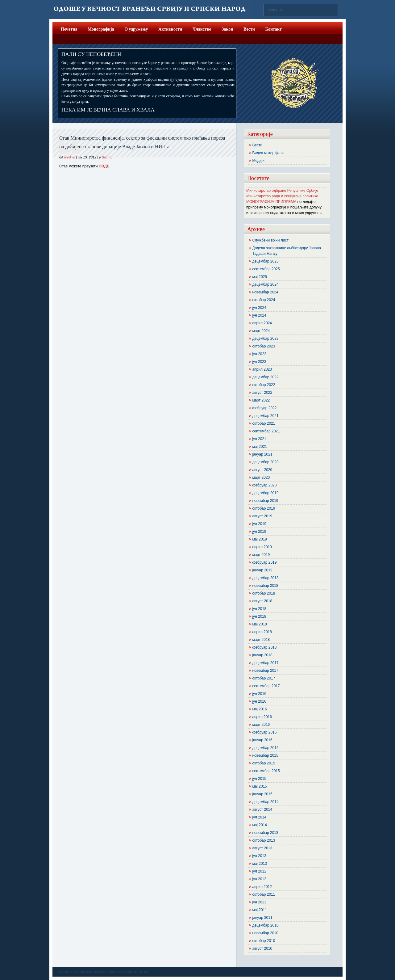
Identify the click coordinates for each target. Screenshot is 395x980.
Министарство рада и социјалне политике (282, 196)
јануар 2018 (262, 655)
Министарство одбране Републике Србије (282, 191)
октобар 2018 (264, 593)
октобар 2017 (264, 678)
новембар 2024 (265, 292)
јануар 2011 (262, 918)
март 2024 (261, 331)
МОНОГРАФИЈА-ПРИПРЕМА (271, 202)
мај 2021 (260, 447)
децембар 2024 (265, 284)
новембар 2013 (265, 833)
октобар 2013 (264, 840)
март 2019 (261, 555)
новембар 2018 (265, 586)
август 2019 (262, 516)
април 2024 (262, 323)
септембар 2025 (266, 269)
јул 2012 (259, 871)
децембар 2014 (265, 802)
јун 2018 (259, 616)
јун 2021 (259, 439)
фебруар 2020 (264, 485)
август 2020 (262, 470)
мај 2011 (260, 910)
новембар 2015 (265, 755)
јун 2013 (259, 856)
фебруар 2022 (264, 408)
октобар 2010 (264, 941)
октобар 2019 (264, 508)
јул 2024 (259, 308)
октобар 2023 (264, 346)
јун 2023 (259, 362)
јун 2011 (259, 902)
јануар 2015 (262, 794)
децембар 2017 (265, 663)
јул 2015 (259, 779)
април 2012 (262, 887)
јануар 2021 (262, 454)
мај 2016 (260, 709)
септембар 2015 (266, 771)
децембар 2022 (265, 377)
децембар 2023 (265, 339)
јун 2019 (259, 532)
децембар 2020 (265, 462)
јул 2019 (259, 524)
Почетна (69, 29)
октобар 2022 (264, 385)
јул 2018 (259, 609)
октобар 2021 (264, 423)
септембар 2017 (266, 686)
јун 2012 (259, 879)
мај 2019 (260, 539)
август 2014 (262, 810)
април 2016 (262, 717)
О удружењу (136, 29)
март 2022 (261, 400)
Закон (227, 29)
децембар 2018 (265, 578)
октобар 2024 (264, 300)
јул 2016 (259, 694)
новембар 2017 (265, 671)
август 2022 (262, 393)
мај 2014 (260, 825)
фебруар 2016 (264, 732)
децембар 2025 (265, 261)
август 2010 (262, 948)
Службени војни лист (270, 240)
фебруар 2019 (264, 562)
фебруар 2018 (264, 647)
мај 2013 (260, 864)
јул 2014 (259, 817)
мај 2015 (260, 786)
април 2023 (262, 369)
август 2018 (262, 601)
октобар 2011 (264, 894)
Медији (258, 161)
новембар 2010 (265, 933)
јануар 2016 (262, 740)
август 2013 (262, 848)
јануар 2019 (262, 570)
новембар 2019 (265, 501)
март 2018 (261, 640)
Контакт (273, 29)
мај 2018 (260, 624)
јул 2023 (259, 354)
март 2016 (261, 725)
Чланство (202, 29)
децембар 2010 (265, 925)
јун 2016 (259, 701)
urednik (69, 157)
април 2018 (262, 632)
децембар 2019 (265, 493)
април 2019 (262, 547)
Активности (170, 29)
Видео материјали (268, 153)
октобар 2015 (264, 763)
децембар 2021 (265, 416)
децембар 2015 (265, 748)
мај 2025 (260, 277)
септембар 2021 (266, 431)
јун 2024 (259, 315)
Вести (249, 29)
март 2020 (261, 477)
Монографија (101, 29)
